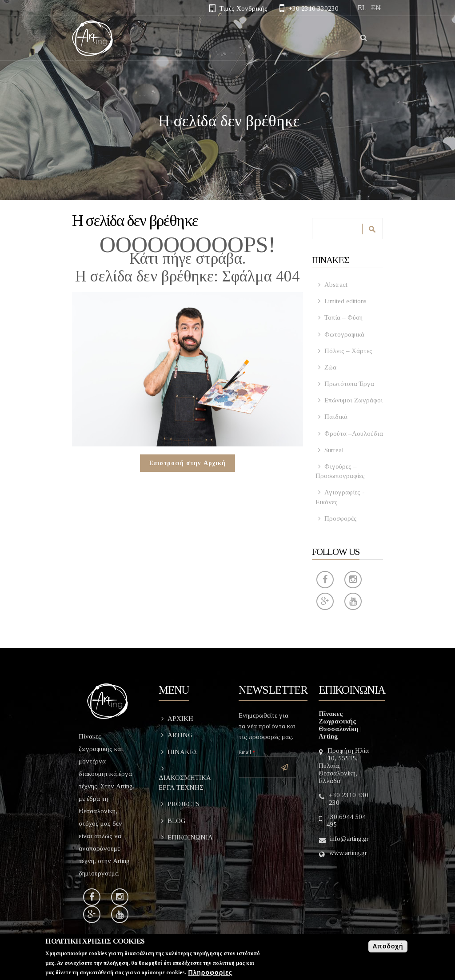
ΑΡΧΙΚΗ (180, 719)
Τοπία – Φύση (343, 317)
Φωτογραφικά (344, 334)
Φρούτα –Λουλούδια (354, 434)
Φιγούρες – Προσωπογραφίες (340, 471)
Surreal (334, 450)
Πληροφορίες (210, 973)
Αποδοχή (388, 947)
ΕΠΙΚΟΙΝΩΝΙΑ (190, 837)
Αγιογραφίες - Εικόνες (340, 497)
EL (362, 8)
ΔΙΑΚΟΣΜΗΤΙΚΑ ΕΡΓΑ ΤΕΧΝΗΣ (185, 782)
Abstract (336, 285)
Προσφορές (341, 518)
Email (247, 752)
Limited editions (345, 301)
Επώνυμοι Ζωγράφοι (354, 400)
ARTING (180, 735)
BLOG (176, 821)
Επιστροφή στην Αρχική (188, 463)
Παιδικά (336, 417)
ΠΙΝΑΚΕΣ (183, 752)
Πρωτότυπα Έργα (349, 384)
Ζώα (330, 367)
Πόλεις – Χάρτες (348, 351)
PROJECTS (184, 804)
